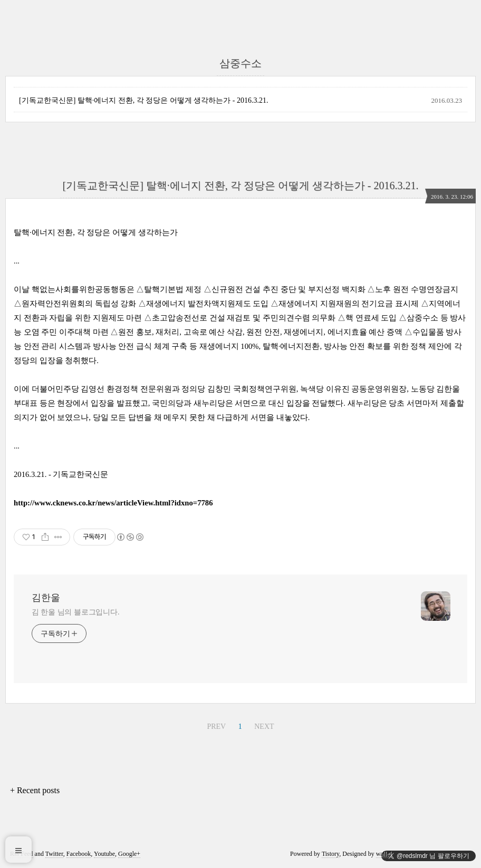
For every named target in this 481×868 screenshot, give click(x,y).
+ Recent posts (35, 790)
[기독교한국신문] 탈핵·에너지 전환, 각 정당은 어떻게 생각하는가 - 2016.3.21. (144, 100)
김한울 (46, 598)
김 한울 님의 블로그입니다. (76, 612)
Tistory (330, 854)
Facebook (79, 854)
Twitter (54, 854)
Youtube (104, 854)
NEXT (264, 726)
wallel (384, 854)
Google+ (129, 854)
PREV (216, 726)
